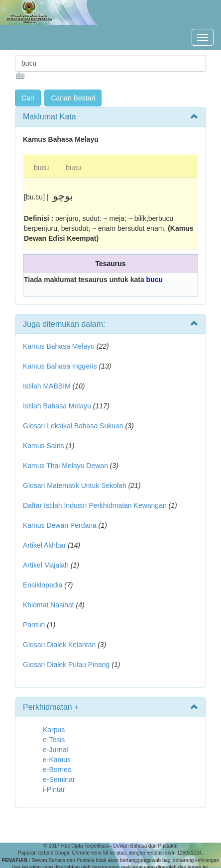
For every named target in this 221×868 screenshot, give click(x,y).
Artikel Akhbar (44, 545)
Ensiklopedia (43, 585)
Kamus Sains (43, 446)
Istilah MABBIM (47, 386)
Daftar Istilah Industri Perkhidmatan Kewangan (95, 505)
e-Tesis (54, 740)
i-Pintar (54, 789)
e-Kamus (57, 760)
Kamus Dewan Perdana (60, 525)
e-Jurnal (55, 750)
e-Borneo (57, 770)
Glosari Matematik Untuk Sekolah (75, 485)
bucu (41, 168)
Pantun (34, 625)
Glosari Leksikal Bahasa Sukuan (73, 426)
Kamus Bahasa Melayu (60, 346)
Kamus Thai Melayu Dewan (65, 466)
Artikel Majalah (46, 565)
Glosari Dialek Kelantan (59, 645)
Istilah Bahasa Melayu (57, 406)
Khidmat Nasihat (49, 605)
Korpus (54, 730)
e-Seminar (59, 779)
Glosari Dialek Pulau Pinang (66, 665)
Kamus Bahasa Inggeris (60, 366)
